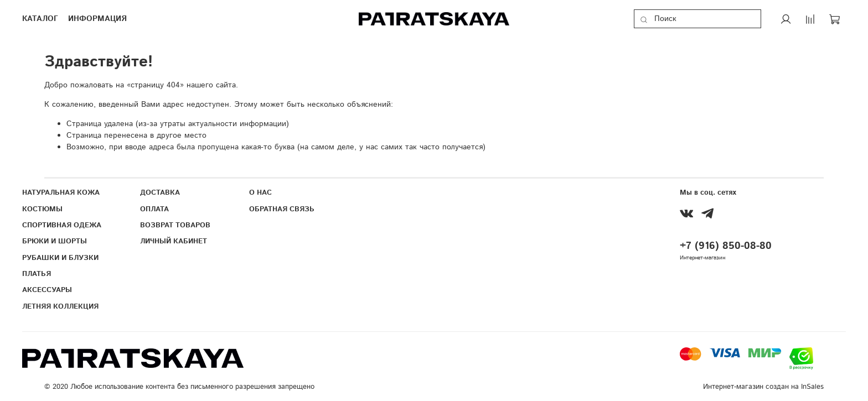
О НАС (260, 192)
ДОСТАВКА (160, 192)
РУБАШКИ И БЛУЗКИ (60, 258)
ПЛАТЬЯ (37, 274)
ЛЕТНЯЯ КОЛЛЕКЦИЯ (60, 306)
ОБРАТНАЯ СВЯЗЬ (282, 209)
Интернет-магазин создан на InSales (763, 387)
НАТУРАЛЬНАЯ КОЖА (61, 192)
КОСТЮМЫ (42, 209)
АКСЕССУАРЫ (47, 290)
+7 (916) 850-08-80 (726, 246)
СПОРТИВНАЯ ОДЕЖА (62, 225)
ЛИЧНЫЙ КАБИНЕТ (174, 241)
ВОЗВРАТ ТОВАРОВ (175, 225)
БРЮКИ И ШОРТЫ (55, 241)
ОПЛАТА (154, 209)
